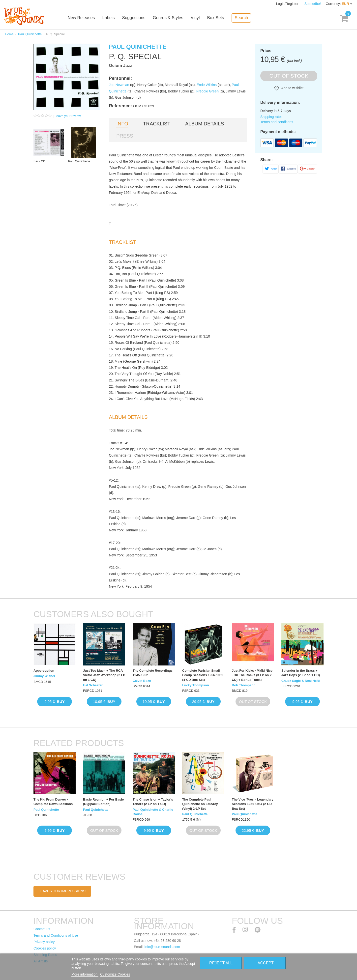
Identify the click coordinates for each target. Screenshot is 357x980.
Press (125, 136)
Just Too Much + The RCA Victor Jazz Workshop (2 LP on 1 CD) (104, 675)
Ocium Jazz (120, 66)
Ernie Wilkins (207, 85)
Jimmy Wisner (44, 676)
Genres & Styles (168, 18)
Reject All (221, 963)
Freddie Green (208, 91)
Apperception (44, 671)
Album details (205, 124)
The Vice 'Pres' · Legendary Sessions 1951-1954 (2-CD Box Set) (253, 804)
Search (242, 18)
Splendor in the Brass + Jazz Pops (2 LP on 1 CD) (301, 673)
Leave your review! (68, 116)
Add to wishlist (292, 88)
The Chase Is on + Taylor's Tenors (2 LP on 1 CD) (153, 802)
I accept (265, 963)
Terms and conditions (277, 122)
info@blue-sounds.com (162, 947)
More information (85, 974)
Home (9, 34)
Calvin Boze (142, 681)
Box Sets (216, 18)
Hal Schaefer (93, 685)
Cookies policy (45, 948)
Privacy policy (44, 942)
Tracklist (157, 124)
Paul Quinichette (30, 34)
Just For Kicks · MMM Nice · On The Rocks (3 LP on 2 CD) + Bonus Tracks (252, 675)
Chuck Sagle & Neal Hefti (301, 681)
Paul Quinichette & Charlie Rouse (153, 812)
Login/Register (288, 4)
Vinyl (196, 18)
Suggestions (134, 18)
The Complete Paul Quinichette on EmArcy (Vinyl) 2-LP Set (200, 804)
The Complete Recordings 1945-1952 (153, 673)
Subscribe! (313, 4)
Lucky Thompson (196, 685)
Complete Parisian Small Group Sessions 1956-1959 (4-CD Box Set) (203, 675)
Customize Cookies (115, 974)
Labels (109, 18)
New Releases (82, 18)
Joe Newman (119, 85)
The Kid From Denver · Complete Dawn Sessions (53, 802)
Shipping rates (271, 117)
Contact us (42, 929)
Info (122, 124)
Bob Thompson (244, 685)
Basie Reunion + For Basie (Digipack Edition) (103, 802)
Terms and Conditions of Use (56, 935)
